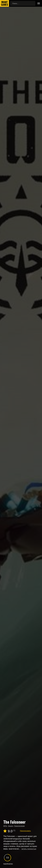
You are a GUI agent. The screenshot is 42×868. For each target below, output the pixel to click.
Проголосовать (25, 831)
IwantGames (4, 3)
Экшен (11, 826)
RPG (5, 826)
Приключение (19, 826)
